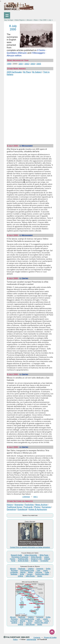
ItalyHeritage (31, 639)
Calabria (31, 569)
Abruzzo (29, 20)
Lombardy (14, 621)
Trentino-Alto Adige (42, 574)
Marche (23, 572)
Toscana (30, 574)
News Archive (41, 505)
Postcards (28, 507)
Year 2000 (43, 20)
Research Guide (16, 555)
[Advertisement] (30, 109)
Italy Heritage (9, 20)
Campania (40, 569)
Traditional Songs (14, 507)
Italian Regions (20, 20)
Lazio (38, 570)
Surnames (46, 507)
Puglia (47, 572)
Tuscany (29, 623)
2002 (27, 64)
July (50, 20)
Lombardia (14, 572)
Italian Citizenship (31, 555)
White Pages (44, 555)
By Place (27, 72)
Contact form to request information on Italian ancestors (30, 547)
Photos (37, 507)
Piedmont (38, 621)
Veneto (40, 576)
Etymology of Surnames (20, 557)
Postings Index (23, 559)
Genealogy (11, 509)
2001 (21, 64)
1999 (9, 64)
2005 (39, 64)
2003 (33, 64)
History (10, 505)
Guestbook (22, 509)
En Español (44, 561)
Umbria (20, 576)
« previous (26, 497)
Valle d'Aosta (30, 576)
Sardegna (14, 574)
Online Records (36, 557)
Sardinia (14, 623)
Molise (30, 572)
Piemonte (39, 572)
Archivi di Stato (23, 561)
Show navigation (7, 15)
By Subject (37, 72)
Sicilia (22, 574)
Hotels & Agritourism (38, 509)
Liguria (45, 570)
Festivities (29, 505)
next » (36, 497)
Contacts (37, 637)
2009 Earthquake (14, 72)
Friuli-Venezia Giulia (27, 570)
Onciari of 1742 (36, 559)
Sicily (22, 623)
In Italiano (34, 561)
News (36, 20)
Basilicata (22, 569)
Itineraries (19, 505)
